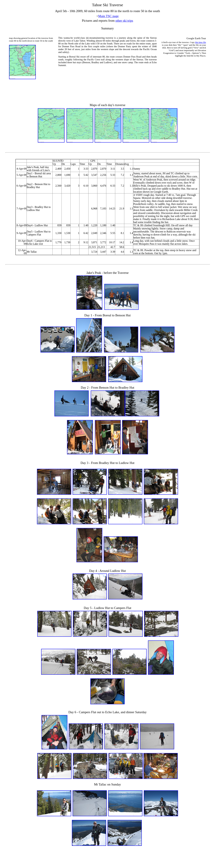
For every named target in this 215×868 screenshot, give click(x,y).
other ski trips (124, 21)
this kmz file (201, 42)
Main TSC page (108, 16)
